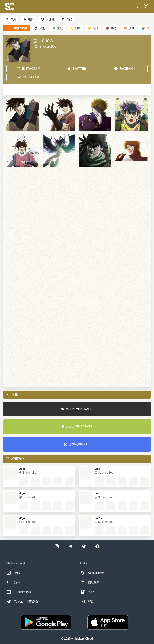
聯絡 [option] (87, 602)
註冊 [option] (13, 582)
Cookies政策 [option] (92, 573)
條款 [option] (87, 592)
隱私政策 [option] (90, 582)
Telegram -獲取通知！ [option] (24, 602)
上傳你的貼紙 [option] (19, 592)
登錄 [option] (13, 573)
